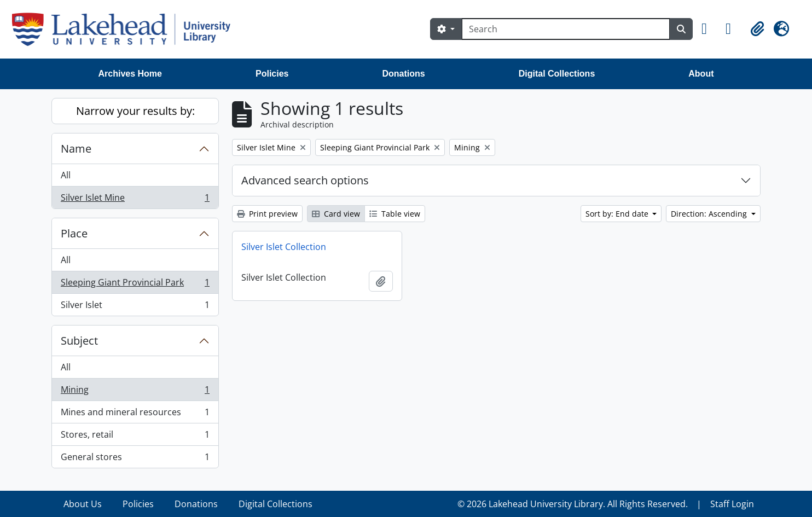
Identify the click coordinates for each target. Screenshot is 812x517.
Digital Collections (557, 74)
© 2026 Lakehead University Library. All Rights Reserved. (573, 504)
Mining (135, 392)
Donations (403, 74)
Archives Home (130, 74)
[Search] (566, 29)
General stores (135, 459)
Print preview (267, 214)
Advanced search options (305, 180)
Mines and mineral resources (135, 414)
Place (74, 233)
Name (76, 149)
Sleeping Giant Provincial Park (135, 285)
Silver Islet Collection (284, 247)
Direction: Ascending (710, 214)
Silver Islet (135, 307)
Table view (395, 214)
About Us (83, 504)
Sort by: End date (618, 214)
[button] (709, 29)
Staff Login (732, 504)
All (66, 175)
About (701, 74)
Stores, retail (135, 437)
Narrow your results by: (135, 111)
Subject (79, 341)
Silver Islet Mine (135, 200)
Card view (336, 214)
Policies (272, 74)
